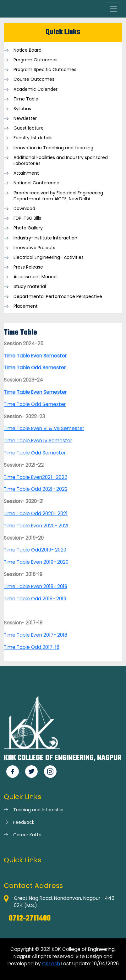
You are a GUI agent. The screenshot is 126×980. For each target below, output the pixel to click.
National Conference (36, 183)
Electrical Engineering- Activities (49, 257)
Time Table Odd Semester (35, 404)
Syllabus (22, 109)
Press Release (28, 267)
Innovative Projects (34, 248)
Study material (30, 287)
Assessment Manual (36, 277)
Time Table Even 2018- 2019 (36, 586)
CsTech (51, 964)
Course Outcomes (34, 79)
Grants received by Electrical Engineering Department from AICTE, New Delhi (58, 196)
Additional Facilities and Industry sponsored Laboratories (61, 161)
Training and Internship (38, 810)
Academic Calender (36, 89)
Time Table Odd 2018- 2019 (35, 599)
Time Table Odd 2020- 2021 (36, 513)
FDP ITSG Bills (27, 218)
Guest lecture (29, 128)
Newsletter (25, 118)
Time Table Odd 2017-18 (32, 647)
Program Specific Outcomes (45, 70)
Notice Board (27, 50)
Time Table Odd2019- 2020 (35, 550)
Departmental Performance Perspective (58, 297)
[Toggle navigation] (113, 9)
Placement (26, 306)
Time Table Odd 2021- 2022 (36, 489)
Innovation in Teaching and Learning (53, 148)
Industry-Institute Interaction (45, 238)
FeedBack (24, 822)
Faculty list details (33, 138)
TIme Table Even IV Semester (38, 441)
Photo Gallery (28, 228)
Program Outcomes (36, 60)
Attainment (26, 173)
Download (24, 209)
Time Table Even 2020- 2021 (36, 526)
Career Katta (27, 835)
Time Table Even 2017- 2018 (36, 635)
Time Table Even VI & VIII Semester (44, 428)
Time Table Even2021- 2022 (36, 477)
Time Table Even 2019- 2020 (36, 562)
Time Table (26, 99)
